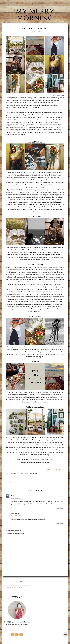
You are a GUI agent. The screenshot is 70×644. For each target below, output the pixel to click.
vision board (34, 473)
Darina (13, 496)
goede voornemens (16, 473)
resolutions (26, 473)
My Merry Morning (35, 15)
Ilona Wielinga (15, 513)
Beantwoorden (60, 508)
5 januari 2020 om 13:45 (16, 516)
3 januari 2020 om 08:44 (16, 498)
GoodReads (52, 250)
